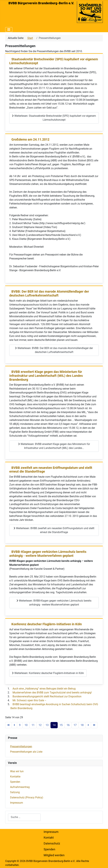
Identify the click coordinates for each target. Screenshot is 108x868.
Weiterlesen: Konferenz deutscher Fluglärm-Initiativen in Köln (48, 673)
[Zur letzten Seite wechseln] (94, 725)
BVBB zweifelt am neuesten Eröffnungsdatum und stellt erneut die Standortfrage (51, 470)
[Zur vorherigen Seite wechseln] (14, 725)
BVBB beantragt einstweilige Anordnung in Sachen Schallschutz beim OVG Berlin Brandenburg (54, 706)
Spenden (15, 782)
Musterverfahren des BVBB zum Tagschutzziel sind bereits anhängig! (52, 693)
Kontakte (15, 777)
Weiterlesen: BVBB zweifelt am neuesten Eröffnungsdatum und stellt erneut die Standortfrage (54, 530)
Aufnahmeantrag (20, 787)
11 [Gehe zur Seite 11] (33, 725)
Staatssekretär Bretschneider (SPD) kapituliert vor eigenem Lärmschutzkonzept (54, 61)
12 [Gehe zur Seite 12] (40, 725)
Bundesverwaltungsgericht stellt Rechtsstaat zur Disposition (47, 696)
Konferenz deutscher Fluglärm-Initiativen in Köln (47, 624)
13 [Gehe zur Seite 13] (47, 725)
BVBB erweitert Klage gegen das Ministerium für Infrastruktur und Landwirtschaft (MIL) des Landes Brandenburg (46, 376)
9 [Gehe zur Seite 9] (20, 725)
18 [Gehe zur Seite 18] (82, 725)
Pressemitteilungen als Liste (26, 752)
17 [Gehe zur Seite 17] (75, 725)
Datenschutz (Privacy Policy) (27, 797)
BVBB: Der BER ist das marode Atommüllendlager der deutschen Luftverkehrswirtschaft (49, 294)
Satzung (15, 792)
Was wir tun (17, 771)
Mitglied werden (54, 855)
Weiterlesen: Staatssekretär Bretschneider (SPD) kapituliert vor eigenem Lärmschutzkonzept (54, 118)
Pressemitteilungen (21, 746)
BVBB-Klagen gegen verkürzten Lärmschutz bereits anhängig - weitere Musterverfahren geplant (48, 554)
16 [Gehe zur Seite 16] (68, 725)
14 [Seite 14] (54, 725)
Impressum (17, 803)
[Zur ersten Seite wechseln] (8, 725)
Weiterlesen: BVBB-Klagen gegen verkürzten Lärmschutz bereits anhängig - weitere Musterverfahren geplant (54, 603)
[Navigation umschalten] (9, 30)
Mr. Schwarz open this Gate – (29, 700)
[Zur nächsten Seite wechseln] (88, 725)
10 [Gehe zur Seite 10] (26, 725)
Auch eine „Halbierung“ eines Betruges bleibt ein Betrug (44, 689)
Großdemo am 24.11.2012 (30, 140)
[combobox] (24, 817)
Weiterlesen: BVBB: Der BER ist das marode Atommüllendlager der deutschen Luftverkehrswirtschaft (54, 350)
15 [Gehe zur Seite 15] (61, 725)
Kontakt (49, 838)
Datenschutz (52, 843)
